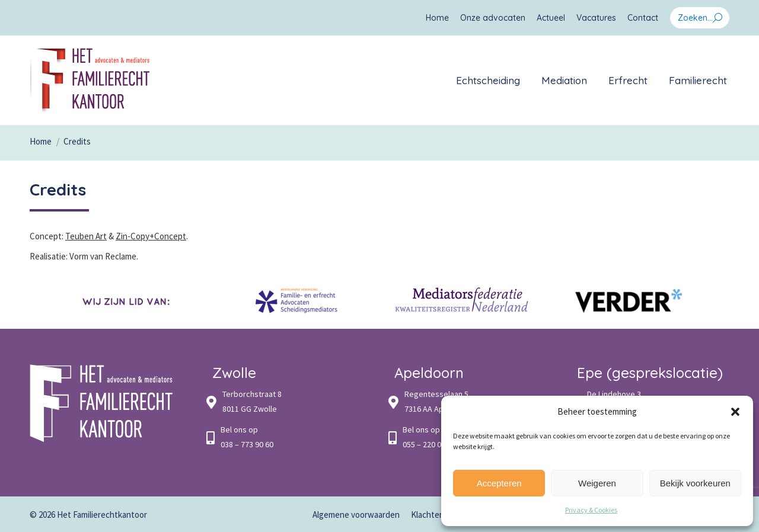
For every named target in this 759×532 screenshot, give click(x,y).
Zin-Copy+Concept (151, 236)
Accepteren (499, 483)
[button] (735, 412)
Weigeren (597, 483)
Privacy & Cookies (591, 510)
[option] (130, 301)
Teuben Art (86, 236)
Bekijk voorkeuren (695, 483)
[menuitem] (437, 18)
